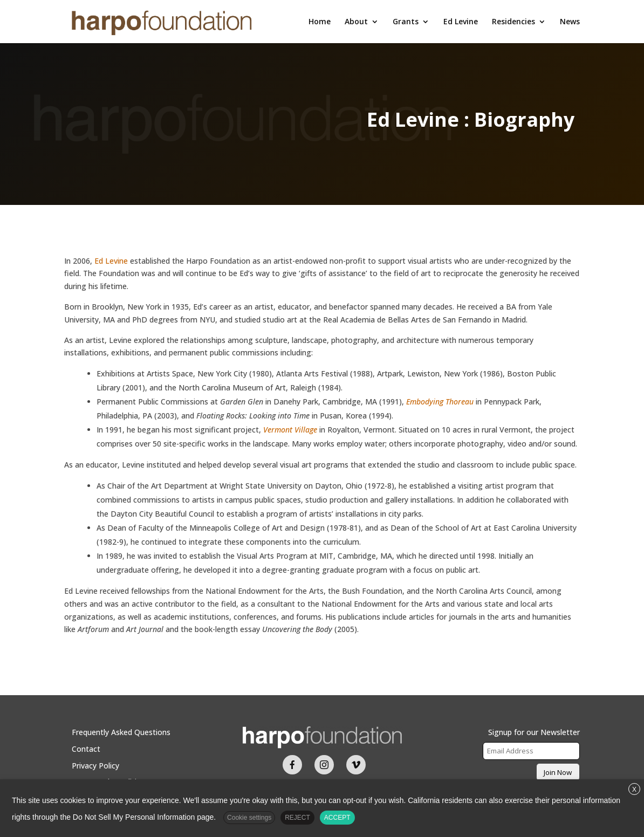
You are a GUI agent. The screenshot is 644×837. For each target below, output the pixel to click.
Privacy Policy (95, 766)
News (570, 22)
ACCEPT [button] (337, 818)
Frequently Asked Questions (121, 732)
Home (320, 22)
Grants (406, 22)
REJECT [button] (297, 818)
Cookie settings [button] (249, 818)
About (356, 22)
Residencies (513, 22)
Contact (86, 749)
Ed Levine (461, 22)
